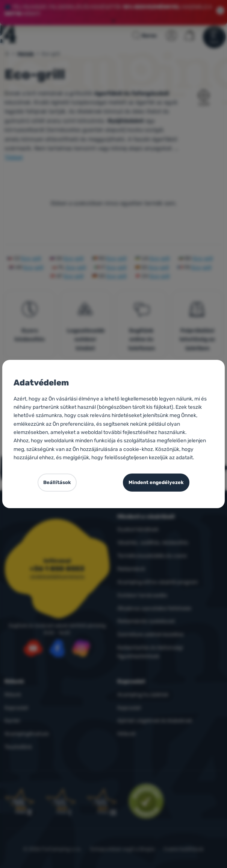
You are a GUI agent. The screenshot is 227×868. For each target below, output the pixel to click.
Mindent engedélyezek (156, 482)
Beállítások (57, 482)
